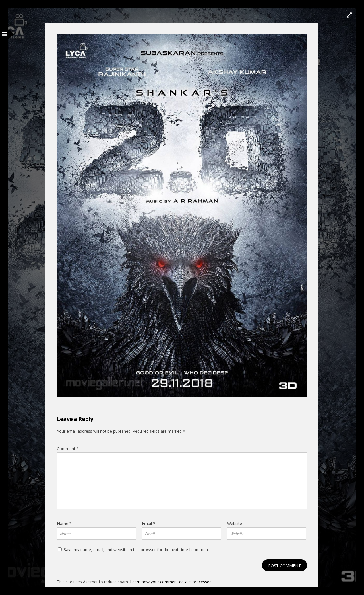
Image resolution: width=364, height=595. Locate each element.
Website (235, 523)
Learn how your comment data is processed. (171, 582)
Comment (68, 449)
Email (149, 523)
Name (64, 523)
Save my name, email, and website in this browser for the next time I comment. (137, 550)
